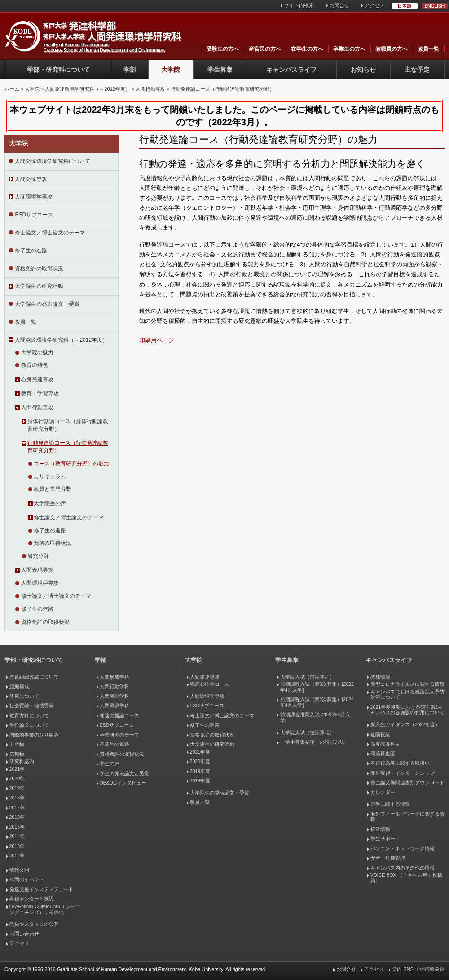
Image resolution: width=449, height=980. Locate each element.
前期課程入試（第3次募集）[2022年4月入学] (317, 687)
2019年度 (200, 771)
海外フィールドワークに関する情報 (407, 817)
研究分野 (38, 556)
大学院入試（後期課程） (307, 733)
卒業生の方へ (349, 49)
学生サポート (385, 839)
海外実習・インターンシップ (403, 773)
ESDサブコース (34, 215)
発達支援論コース (119, 715)
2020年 (17, 778)
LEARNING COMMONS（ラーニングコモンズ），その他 (45, 909)
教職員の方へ (392, 49)
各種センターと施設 (32, 899)
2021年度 (200, 752)
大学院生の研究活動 (39, 286)
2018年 (17, 798)
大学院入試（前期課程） (307, 677)
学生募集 (220, 70)
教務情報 (380, 677)
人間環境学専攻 (34, 197)
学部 (130, 70)
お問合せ (339, 5)
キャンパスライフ (291, 70)
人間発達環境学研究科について (53, 161)
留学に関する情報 (390, 804)
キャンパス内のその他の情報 (403, 868)
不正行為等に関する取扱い (400, 763)
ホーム (12, 89)
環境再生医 (383, 754)
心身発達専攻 (37, 380)
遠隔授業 (380, 734)
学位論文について (29, 725)
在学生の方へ (307, 49)
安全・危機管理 (388, 858)
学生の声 (110, 764)
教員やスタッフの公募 (34, 924)
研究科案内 (22, 761)
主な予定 (417, 70)
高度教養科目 (385, 744)
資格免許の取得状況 (39, 269)
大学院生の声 (50, 503)
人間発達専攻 (31, 179)
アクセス (374, 5)
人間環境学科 (114, 706)
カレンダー (383, 792)
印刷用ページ (157, 340)
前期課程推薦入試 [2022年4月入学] (315, 717)
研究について (24, 696)
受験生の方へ (223, 49)
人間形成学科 (114, 677)
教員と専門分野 (53, 489)
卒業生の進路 (114, 744)
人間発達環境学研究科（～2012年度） (87, 89)
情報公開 (19, 870)
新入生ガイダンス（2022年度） (405, 724)
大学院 (171, 70)
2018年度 (200, 781)
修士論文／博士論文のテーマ (50, 233)
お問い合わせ (24, 934)
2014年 (17, 836)
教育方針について (29, 715)
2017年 (17, 808)
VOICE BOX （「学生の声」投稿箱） (406, 878)
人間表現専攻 (37, 570)
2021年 (17, 769)
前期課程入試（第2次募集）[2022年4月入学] (317, 702)
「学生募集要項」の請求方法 (312, 742)
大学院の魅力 (37, 353)
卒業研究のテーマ (119, 735)
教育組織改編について (34, 677)
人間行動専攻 (150, 89)
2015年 (17, 827)
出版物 (17, 744)
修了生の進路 (31, 251)
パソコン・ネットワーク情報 (403, 848)
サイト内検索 (299, 5)
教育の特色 (35, 365)
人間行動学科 (114, 686)
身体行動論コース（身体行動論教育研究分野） (68, 425)
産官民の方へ (265, 49)
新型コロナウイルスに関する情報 (407, 684)
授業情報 (380, 829)
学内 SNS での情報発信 (418, 969)
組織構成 (19, 686)
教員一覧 (428, 49)
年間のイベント (27, 879)
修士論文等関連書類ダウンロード (407, 782)
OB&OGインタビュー (123, 783)
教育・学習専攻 (40, 393)
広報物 (17, 754)
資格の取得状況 (53, 543)
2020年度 (200, 761)
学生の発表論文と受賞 (124, 773)
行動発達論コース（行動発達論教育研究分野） (222, 89)
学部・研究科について (58, 70)
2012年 (17, 856)
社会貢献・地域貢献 (32, 706)
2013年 (17, 846)
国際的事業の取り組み (34, 735)
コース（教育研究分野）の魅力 (71, 464)
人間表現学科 (114, 696)
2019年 (17, 788)
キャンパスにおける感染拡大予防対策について (407, 695)
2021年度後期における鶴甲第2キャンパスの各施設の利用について (407, 710)
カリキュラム (50, 477)
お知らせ (363, 70)
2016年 (17, 817)
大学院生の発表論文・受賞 (47, 304)
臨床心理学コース (210, 684)
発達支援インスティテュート (42, 889)
